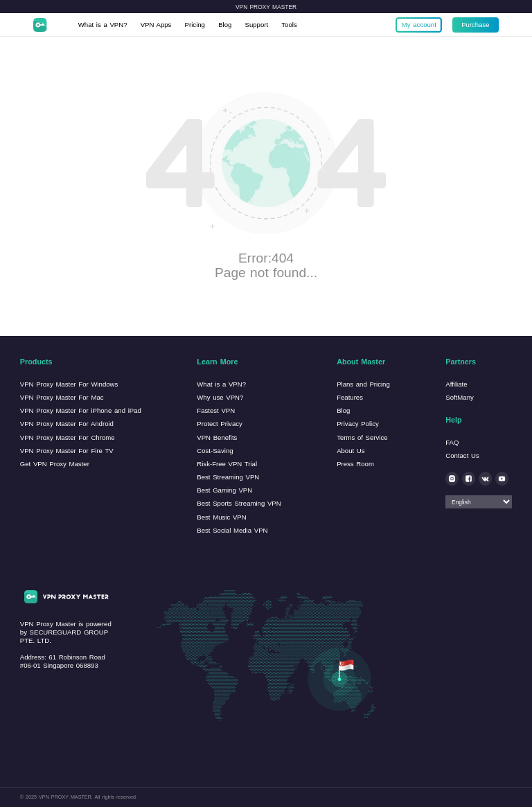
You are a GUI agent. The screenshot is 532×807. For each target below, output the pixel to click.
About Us (351, 451)
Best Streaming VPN (228, 477)
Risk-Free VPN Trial (227, 464)
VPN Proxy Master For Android (67, 424)
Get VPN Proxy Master (55, 464)
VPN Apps (156, 25)
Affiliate (456, 384)
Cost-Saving (215, 451)
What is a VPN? (103, 25)
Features (350, 397)
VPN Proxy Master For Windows (69, 384)
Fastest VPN (216, 410)
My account (419, 25)
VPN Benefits (217, 437)
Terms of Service (362, 437)
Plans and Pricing (363, 384)
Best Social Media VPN (232, 530)
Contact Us (462, 455)
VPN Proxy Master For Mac (62, 397)
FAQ (452, 442)
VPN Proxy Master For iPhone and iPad (81, 410)
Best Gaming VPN (224, 490)
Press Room (355, 464)
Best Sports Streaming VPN (239, 503)
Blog (225, 25)
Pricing (195, 25)
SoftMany (460, 397)
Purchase (476, 25)
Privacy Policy (358, 424)
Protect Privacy (220, 424)
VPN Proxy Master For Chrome (68, 437)
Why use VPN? (220, 397)
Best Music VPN (221, 517)
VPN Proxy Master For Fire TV (67, 451)
